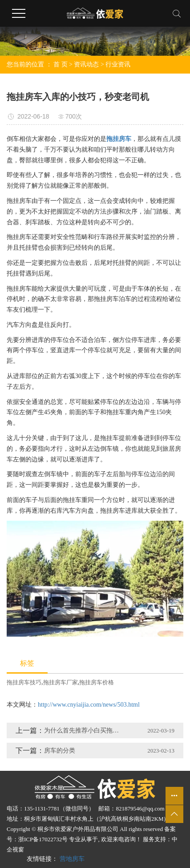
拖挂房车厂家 (61, 682)
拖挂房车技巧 (24, 682)
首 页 (61, 64)
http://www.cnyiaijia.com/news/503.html (89, 705)
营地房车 (72, 859)
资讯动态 (86, 64)
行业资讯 (118, 64)
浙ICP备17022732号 (43, 839)
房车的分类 (60, 751)
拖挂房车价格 (97, 682)
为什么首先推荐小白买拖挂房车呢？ (84, 730)
